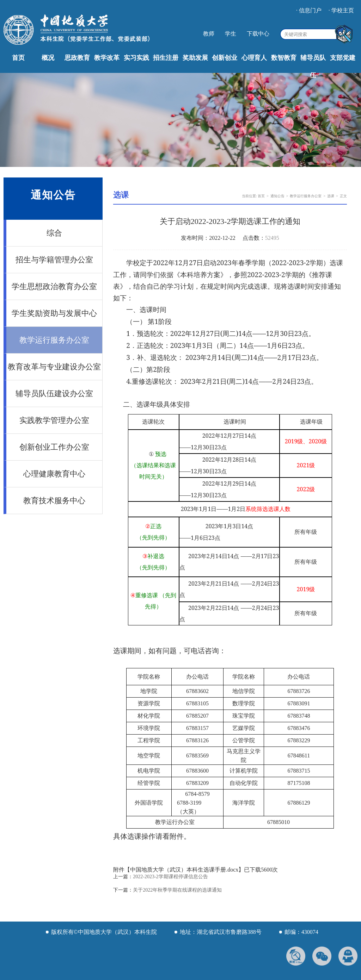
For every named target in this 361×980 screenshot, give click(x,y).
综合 (54, 233)
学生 (231, 34)
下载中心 (258, 34)
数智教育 (284, 58)
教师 (209, 34)
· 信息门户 (309, 10)
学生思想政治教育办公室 (54, 286)
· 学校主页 (341, 10)
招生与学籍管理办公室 (54, 260)
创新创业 (225, 58)
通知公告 (277, 196)
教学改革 (107, 58)
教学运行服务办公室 (54, 340)
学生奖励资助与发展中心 (54, 313)
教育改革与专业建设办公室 (54, 367)
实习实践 (136, 58)
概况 (48, 58)
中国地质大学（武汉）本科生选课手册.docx (184, 870)
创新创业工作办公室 (54, 447)
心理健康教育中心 (54, 474)
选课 (331, 196)
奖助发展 (195, 58)
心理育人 (254, 58)
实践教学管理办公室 (54, 420)
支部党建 (343, 58)
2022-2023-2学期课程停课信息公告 (170, 877)
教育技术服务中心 (54, 501)
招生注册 (166, 58)
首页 (18, 58)
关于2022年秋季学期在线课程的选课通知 (177, 890)
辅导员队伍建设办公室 (54, 394)
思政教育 (77, 58)
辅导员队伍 (313, 67)
